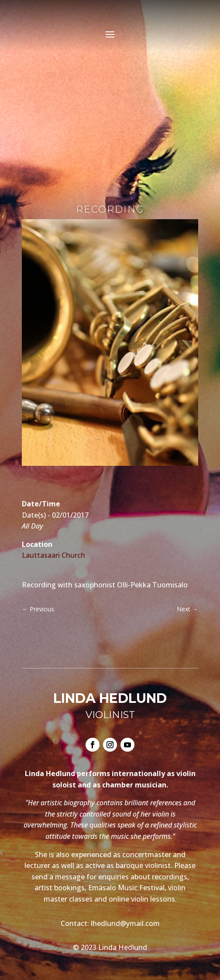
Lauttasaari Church (53, 555)
